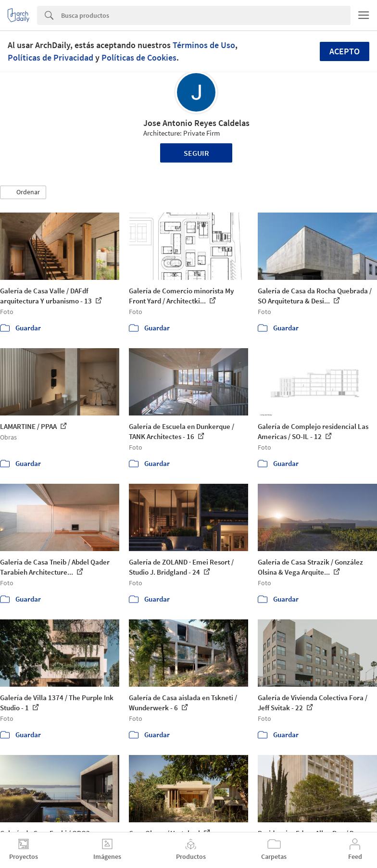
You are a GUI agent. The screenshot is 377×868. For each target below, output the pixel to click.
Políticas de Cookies (139, 57)
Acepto (345, 51)
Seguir (196, 153)
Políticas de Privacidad (50, 57)
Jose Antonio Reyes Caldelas (196, 123)
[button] (23, 192)
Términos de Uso (204, 45)
